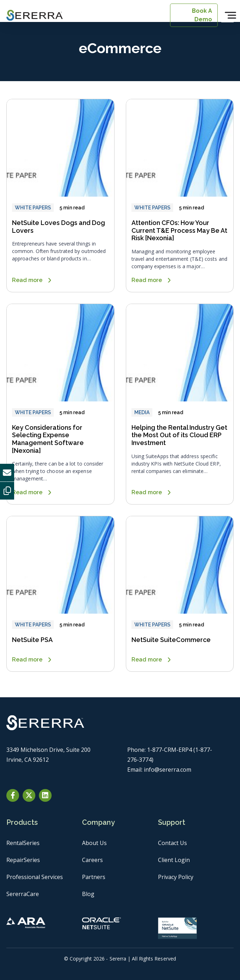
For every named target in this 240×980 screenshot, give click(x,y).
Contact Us (172, 843)
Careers (92, 860)
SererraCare (23, 894)
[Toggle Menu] (230, 15)
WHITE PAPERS (33, 208)
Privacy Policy (176, 877)
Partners (94, 877)
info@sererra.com (168, 770)
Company (98, 822)
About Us (94, 843)
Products (22, 822)
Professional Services (35, 877)
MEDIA (142, 412)
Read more (27, 280)
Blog (88, 894)
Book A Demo (202, 15)
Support (172, 822)
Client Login (174, 860)
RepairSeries (23, 860)
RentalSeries (23, 843)
